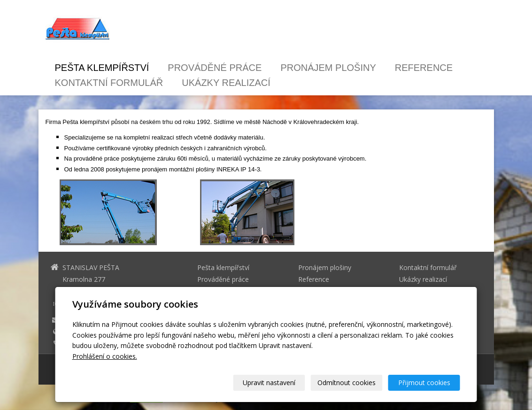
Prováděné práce (215, 68)
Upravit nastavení (269, 383)
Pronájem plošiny (328, 68)
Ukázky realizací (226, 83)
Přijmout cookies (424, 383)
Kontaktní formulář (109, 83)
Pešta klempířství (102, 68)
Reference (424, 68)
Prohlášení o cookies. (105, 356)
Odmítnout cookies (347, 383)
